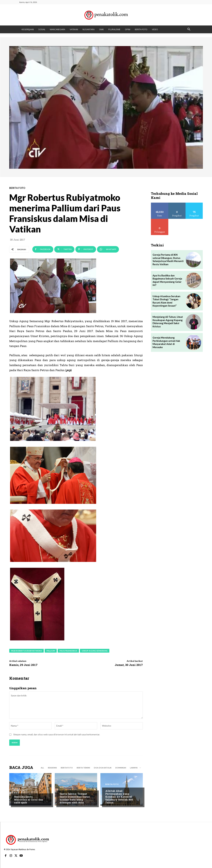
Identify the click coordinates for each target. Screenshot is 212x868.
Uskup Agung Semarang (95, 651)
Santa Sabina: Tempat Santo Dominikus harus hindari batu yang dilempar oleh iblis (75, 798)
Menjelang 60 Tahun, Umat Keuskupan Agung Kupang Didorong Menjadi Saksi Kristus (168, 322)
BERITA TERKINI (83, 768)
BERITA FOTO (141, 29)
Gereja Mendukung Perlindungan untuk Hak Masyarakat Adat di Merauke (166, 342)
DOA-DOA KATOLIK (103, 768)
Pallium (51, 651)
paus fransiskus (68, 651)
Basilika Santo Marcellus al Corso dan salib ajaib (29, 800)
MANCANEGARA (58, 29)
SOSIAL (42, 29)
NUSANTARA (89, 29)
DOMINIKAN (121, 768)
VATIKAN (74, 29)
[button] (189, 30)
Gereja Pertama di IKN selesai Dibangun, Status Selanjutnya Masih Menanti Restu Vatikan (168, 259)
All (42, 768)
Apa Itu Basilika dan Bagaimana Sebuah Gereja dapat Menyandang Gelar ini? (167, 280)
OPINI (128, 29)
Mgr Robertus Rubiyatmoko (26, 651)
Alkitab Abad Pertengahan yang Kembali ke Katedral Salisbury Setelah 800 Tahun (119, 797)
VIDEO (155, 29)
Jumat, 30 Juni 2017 (129, 665)
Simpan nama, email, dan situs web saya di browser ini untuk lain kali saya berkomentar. (57, 734)
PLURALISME (114, 29)
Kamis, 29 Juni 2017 (23, 665)
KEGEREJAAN (28, 29)
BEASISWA (52, 768)
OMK (101, 29)
